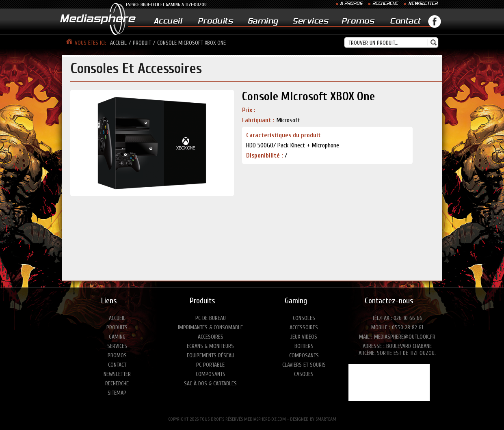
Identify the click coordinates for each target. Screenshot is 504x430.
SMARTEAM (326, 419)
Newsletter (117, 374)
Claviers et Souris (304, 365)
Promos (358, 22)
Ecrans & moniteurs (210, 346)
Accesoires (211, 337)
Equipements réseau (211, 355)
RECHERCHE (385, 4)
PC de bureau (211, 318)
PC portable (210, 365)
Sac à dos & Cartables (210, 384)
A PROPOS (351, 4)
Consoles (304, 318)
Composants (211, 374)
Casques (304, 374)
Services (310, 22)
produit (142, 43)
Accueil (168, 22)
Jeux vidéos (304, 337)
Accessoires (304, 327)
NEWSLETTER (423, 4)
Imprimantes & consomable (210, 327)
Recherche (117, 384)
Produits (215, 22)
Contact (405, 22)
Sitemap (117, 393)
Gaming (263, 22)
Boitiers (304, 346)
